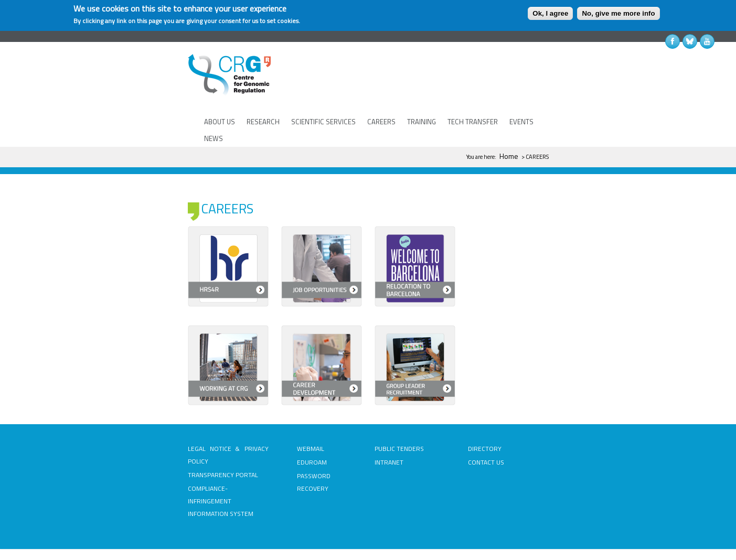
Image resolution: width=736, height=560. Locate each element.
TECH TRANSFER (473, 122)
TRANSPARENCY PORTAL (223, 444)
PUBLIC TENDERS (399, 418)
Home (509, 156)
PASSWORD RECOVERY (314, 451)
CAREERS (381, 122)
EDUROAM (312, 431)
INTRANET (389, 431)
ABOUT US (220, 122)
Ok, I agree (550, 13)
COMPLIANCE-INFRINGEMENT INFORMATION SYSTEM (221, 470)
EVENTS (521, 122)
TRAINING (422, 122)
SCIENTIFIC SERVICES (323, 122)
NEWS (214, 138)
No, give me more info (618, 13)
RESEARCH (263, 122)
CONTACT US (486, 431)
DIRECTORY (485, 418)
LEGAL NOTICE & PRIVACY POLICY (228, 424)
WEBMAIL (311, 418)
